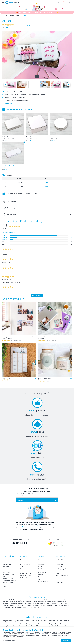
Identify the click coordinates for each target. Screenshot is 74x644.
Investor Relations (26, 576)
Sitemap (58, 573)
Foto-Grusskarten (7, 569)
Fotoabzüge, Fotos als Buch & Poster (9, 572)
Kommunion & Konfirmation (42, 572)
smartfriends (60, 578)
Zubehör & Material (8, 578)
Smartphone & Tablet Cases (8, 575)
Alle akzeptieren (66, 641)
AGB (22, 567)
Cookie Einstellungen (10, 641)
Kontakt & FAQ (60, 560)
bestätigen (21, 500)
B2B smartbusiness (26, 578)
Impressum (24, 569)
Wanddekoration (7, 564)
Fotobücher (6, 560)
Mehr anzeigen (37, 295)
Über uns (23, 560)
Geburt (40, 579)
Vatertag (41, 569)
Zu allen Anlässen (43, 581)
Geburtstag (41, 577)
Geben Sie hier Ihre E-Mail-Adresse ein (28, 494)
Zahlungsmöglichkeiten (63, 569)
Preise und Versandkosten (64, 562)
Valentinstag (42, 564)
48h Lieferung (60, 567)
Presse (22, 571)
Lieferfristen (60, 564)
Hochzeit (41, 575)
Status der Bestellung (62, 576)
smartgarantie (60, 580)
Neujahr (41, 562)
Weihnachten (42, 560)
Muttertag (41, 567)
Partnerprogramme (26, 573)
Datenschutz (24, 562)
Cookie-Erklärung (25, 564)
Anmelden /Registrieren (63, 571)
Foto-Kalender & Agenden (10, 580)
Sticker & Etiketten (8, 583)
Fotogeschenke (7, 562)
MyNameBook (7, 567)
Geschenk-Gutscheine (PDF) (9, 586)
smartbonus (60, 582)
